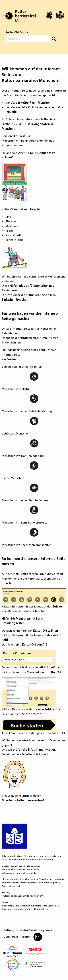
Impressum (47, 930)
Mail (38, 937)
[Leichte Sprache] (60, 15)
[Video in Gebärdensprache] (49, 15)
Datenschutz (11, 937)
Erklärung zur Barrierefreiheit (20, 930)
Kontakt (26, 937)
